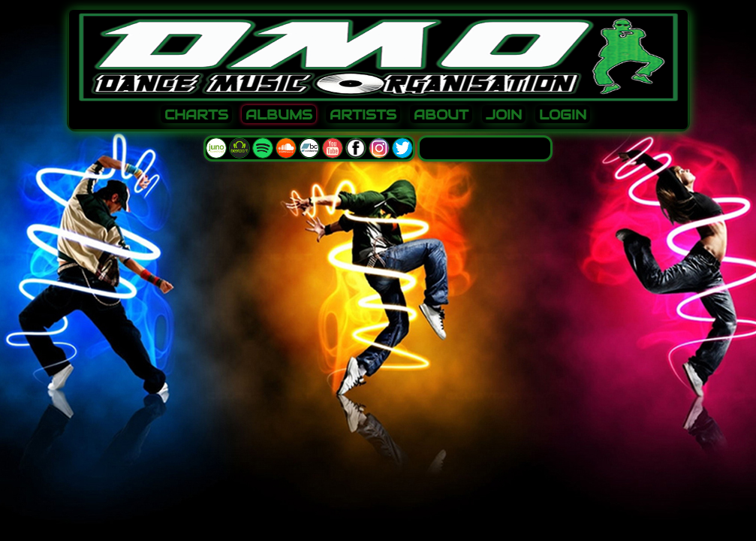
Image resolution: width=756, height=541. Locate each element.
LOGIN (563, 115)
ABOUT (441, 115)
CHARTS (196, 115)
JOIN (504, 115)
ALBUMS (279, 115)
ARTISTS (363, 115)
